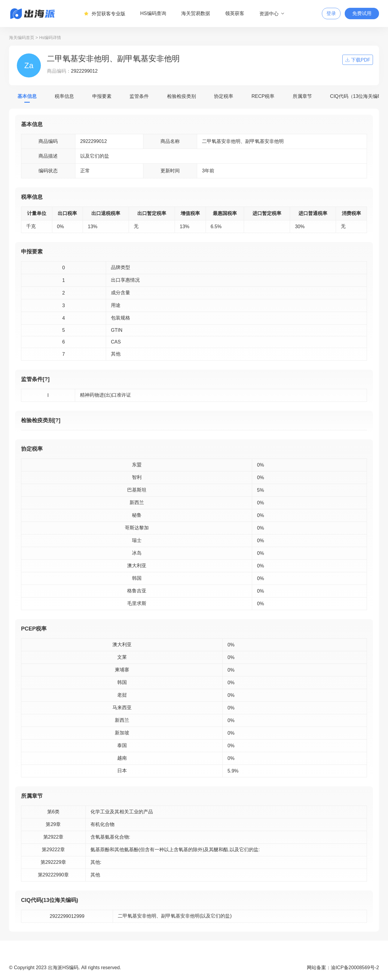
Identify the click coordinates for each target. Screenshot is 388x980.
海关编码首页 (22, 38)
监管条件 (139, 96)
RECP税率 (263, 96)
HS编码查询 (153, 13)
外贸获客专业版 (105, 14)
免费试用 (362, 13)
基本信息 (27, 96)
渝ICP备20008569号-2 (355, 968)
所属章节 (302, 96)
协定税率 (224, 96)
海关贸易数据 (196, 13)
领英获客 (235, 13)
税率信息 (64, 96)
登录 (331, 13)
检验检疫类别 (182, 96)
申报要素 (102, 96)
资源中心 (272, 14)
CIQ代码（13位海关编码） (359, 96)
